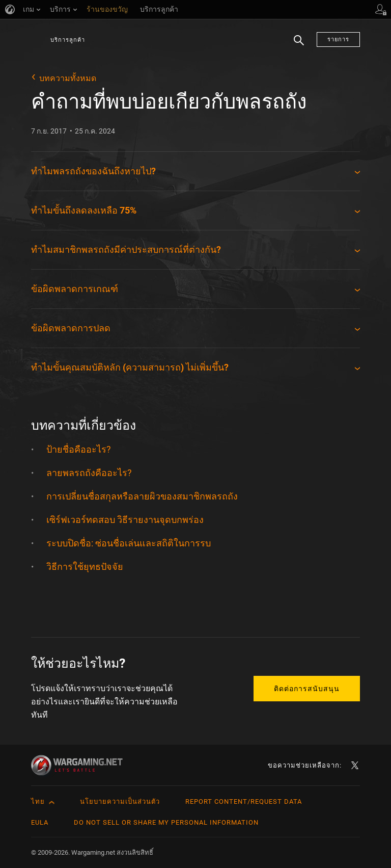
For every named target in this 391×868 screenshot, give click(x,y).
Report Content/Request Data (244, 801)
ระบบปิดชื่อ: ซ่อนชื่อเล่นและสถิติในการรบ (129, 543)
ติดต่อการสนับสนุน (307, 689)
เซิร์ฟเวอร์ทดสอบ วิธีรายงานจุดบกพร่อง (125, 520)
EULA (40, 822)
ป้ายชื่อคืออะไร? (79, 449)
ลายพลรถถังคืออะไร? (89, 473)
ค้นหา (299, 46)
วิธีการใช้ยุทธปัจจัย (85, 567)
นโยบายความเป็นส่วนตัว (120, 801)
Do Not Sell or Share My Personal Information (166, 822)
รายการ (338, 40)
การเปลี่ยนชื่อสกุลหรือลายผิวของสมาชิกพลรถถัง (142, 496)
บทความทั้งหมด (68, 78)
